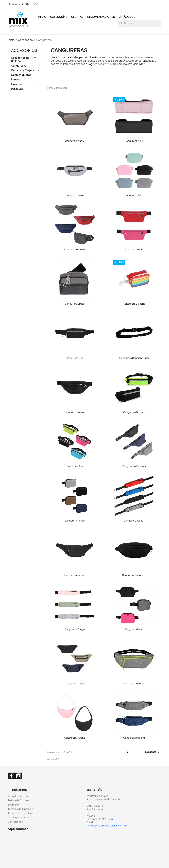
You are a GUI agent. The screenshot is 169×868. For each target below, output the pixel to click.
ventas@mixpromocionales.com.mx (107, 826)
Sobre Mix (13, 805)
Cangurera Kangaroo (134, 575)
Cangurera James (75, 521)
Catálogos (127, 17)
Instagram (19, 776)
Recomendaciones (101, 17)
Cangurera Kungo (75, 629)
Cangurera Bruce (75, 304)
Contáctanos (15, 822)
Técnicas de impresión (20, 809)
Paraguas (17, 89)
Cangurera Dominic (75, 412)
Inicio (42, 17)
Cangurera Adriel (75, 141)
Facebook (11, 776)
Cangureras (19, 66)
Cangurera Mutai (134, 683)
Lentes (16, 80)
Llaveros (17, 84)
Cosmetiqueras (21, 75)
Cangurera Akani (134, 141)
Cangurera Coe (75, 358)
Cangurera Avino (134, 195)
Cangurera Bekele (75, 249)
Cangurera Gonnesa (134, 466)
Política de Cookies (18, 800)
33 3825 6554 (30, 4)
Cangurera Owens (75, 738)
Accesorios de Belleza (20, 59)
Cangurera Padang (134, 738)
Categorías (59, 17)
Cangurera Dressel (134, 412)
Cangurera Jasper (134, 521)
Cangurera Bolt (134, 249)
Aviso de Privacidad (18, 796)
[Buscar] (139, 23)
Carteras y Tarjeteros (25, 70)
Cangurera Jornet (75, 575)
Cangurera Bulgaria (134, 304)
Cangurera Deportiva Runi (134, 358)
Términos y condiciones (21, 813)
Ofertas (77, 17)
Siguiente (153, 752)
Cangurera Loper (75, 683)
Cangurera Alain (75, 195)
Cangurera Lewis (134, 629)
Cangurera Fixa (75, 466)
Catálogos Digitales (19, 817)
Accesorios (24, 50)
